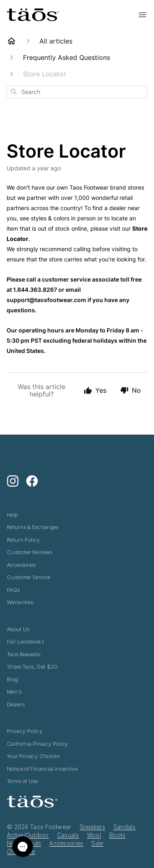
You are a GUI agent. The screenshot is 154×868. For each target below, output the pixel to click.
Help (12, 515)
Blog (13, 679)
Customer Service (29, 577)
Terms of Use (22, 781)
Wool (94, 835)
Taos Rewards (24, 654)
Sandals (124, 827)
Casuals (68, 835)
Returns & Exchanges (33, 527)
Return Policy (24, 540)
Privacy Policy (25, 731)
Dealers (16, 704)
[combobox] (77, 92)
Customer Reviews (30, 552)
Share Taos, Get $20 (32, 666)
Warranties (20, 602)
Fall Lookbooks (25, 641)
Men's (14, 692)
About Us (18, 629)
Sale (97, 843)
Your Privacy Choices (33, 756)
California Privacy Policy (38, 744)
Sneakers (92, 827)
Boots (117, 835)
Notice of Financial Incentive (42, 769)
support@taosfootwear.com (46, 300)
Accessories (21, 565)
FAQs (13, 590)
